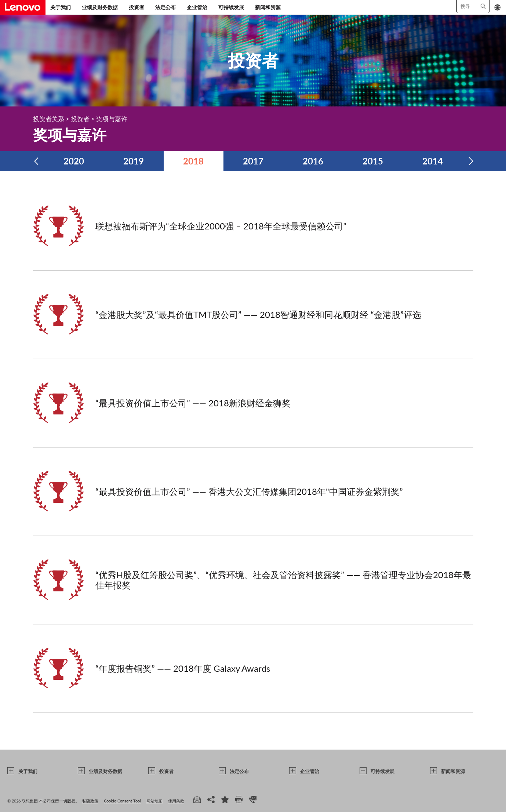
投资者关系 (49, 119)
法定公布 (165, 7)
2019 (134, 161)
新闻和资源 (268, 7)
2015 (373, 161)
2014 (433, 161)
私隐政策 (90, 801)
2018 (193, 161)
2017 (253, 161)
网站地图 (154, 801)
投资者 (136, 7)
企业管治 (197, 7)
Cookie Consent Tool (122, 801)
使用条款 (176, 801)
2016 (313, 161)
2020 (74, 161)
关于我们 (61, 7)
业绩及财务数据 (100, 7)
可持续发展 (231, 7)
